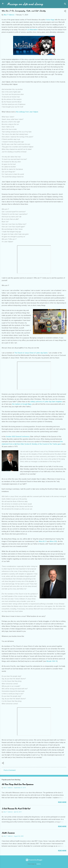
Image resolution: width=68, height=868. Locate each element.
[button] (65, 11)
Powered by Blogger (34, 860)
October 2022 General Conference (18, 437)
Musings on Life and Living (25, 4)
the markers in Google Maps (22, 404)
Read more (62, 802)
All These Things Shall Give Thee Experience (17, 784)
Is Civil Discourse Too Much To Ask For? (16, 809)
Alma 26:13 (43, 541)
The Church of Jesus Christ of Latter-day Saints (31, 353)
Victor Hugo (50, 20)
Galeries (39, 864)
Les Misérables (32, 30)
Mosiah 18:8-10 (52, 661)
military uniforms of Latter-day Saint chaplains (46, 402)
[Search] (65, 4)
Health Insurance (8, 833)
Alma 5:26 (53, 541)
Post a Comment (10, 770)
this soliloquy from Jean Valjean (27, 112)
